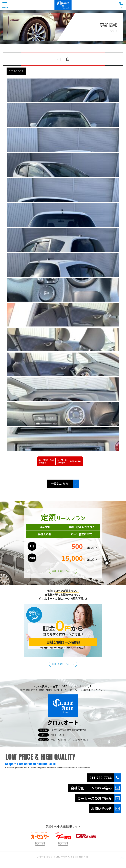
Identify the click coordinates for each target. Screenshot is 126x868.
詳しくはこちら (61, 571)
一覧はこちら (60, 484)
